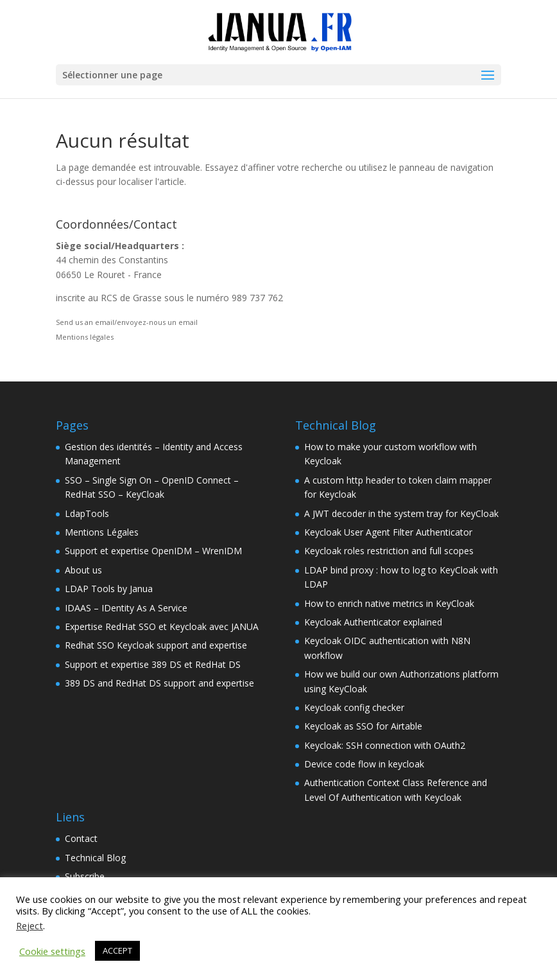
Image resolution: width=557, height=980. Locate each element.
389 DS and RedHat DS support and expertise (159, 683)
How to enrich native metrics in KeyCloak (389, 603)
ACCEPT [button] (117, 950)
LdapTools (87, 513)
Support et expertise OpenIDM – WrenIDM (153, 551)
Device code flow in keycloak (364, 764)
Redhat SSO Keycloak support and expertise (156, 645)
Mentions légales (85, 337)
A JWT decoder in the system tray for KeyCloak (401, 513)
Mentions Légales (102, 532)
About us (83, 570)
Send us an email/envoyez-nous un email (127, 322)
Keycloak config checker (354, 707)
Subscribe (85, 876)
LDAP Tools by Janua (109, 589)
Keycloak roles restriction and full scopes (389, 551)
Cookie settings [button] (52, 951)
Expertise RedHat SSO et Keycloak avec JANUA (162, 626)
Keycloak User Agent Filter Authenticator (388, 532)
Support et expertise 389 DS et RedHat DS (153, 664)
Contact (81, 838)
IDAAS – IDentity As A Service (126, 608)
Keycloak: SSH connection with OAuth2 (385, 745)
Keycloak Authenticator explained (373, 622)
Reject (30, 925)
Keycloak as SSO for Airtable (363, 726)
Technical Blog (95, 858)
